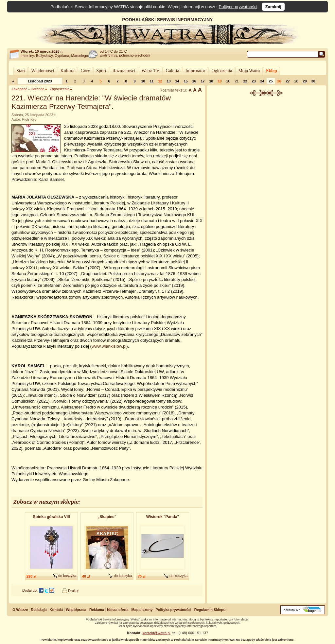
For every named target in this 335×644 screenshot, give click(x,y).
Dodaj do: (30, 590)
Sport (101, 71)
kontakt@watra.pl (157, 633)
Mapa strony (142, 610)
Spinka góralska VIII (51, 517)
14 (177, 81)
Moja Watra (249, 71)
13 (168, 81)
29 (305, 81)
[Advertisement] (267, 145)
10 (143, 81)
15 (185, 81)
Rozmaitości (124, 71)
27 (288, 81)
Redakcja (39, 610)
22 (245, 81)
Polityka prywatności (173, 610)
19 (220, 81)
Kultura (68, 71)
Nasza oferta (118, 610)
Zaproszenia (60, 89)
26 (279, 81)
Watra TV (151, 71)
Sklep (271, 71)
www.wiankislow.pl (109, 346)
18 (211, 81)
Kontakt (56, 610)
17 (203, 81)
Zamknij (273, 7)
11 (151, 81)
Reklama (97, 610)
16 (194, 81)
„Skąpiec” (107, 517)
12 (160, 81)
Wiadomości (43, 71)
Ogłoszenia (222, 71)
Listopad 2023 (40, 81)
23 (254, 81)
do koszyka (67, 576)
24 (262, 81)
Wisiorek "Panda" (163, 517)
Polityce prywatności (238, 7)
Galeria (173, 71)
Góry (85, 71)
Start (21, 71)
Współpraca (76, 610)
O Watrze (20, 610)
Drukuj (73, 591)
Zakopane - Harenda (28, 89)
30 (313, 81)
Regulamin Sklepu (210, 610)
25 (271, 81)
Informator (195, 71)
